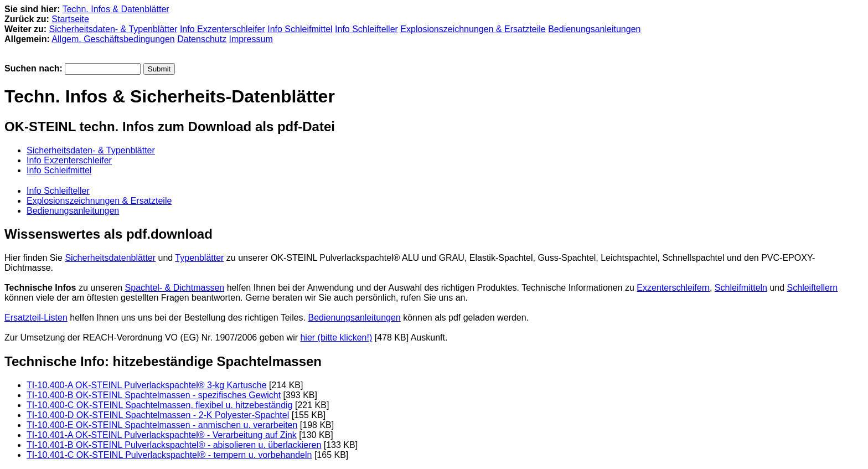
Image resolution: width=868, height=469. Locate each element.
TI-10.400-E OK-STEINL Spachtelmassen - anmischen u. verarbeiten (162, 425)
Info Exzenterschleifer (223, 29)
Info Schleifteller (366, 29)
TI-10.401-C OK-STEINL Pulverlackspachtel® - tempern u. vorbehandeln (169, 455)
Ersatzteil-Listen (36, 318)
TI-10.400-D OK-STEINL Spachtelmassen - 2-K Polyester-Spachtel (158, 415)
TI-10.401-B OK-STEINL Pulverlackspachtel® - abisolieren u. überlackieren (174, 445)
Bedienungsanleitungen (594, 29)
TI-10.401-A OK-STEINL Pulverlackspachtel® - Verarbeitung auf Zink (162, 435)
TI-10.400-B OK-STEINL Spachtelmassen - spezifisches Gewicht (154, 395)
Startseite (70, 19)
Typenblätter (199, 258)
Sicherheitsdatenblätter (110, 258)
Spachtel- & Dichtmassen (175, 288)
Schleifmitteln (741, 288)
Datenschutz (202, 39)
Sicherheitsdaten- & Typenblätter (113, 29)
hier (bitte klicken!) (336, 337)
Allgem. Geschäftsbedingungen (113, 39)
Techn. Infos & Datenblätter (116, 9)
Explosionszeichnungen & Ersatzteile (473, 29)
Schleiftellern (813, 288)
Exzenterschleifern (673, 288)
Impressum (251, 39)
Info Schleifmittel (300, 29)
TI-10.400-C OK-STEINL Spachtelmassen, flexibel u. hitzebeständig (160, 405)
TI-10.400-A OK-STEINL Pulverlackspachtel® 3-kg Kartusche (147, 385)
